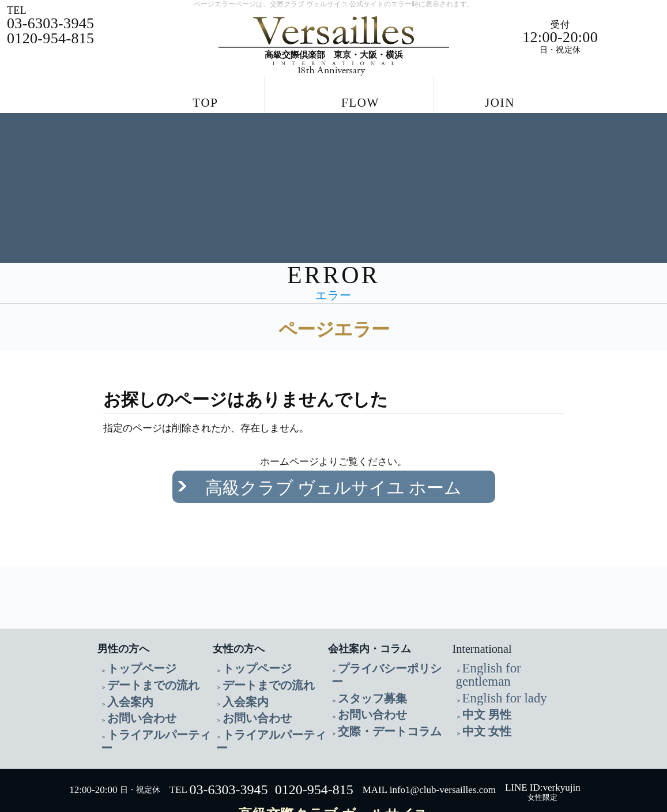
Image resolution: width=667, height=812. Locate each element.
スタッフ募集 (362, 657)
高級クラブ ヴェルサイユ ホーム (333, 476)
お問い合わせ (131, 685)
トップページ (131, 643)
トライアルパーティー (148, 699)
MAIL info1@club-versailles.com (429, 740)
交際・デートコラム (374, 685)
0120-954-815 (314, 739)
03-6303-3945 (228, 739)
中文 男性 (480, 671)
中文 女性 (480, 685)
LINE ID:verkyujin (543, 737)
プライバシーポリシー (378, 643)
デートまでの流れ (140, 657)
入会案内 (123, 671)
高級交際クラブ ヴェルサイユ (333, 764)
